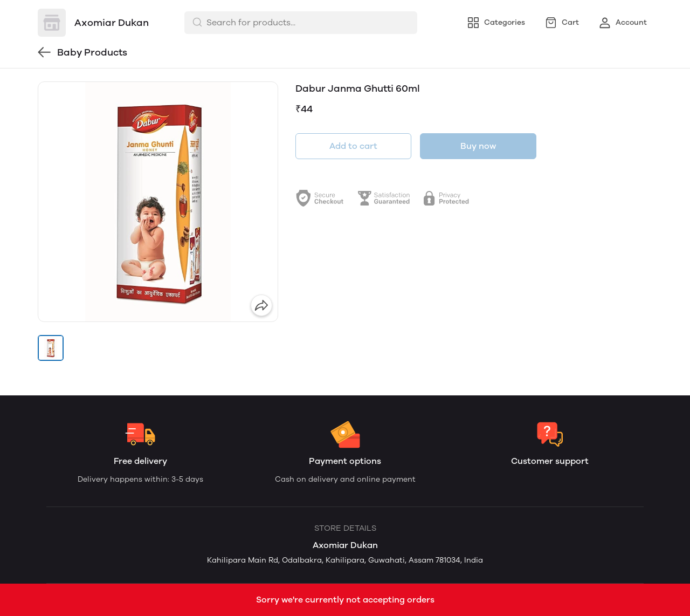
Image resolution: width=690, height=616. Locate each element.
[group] (158, 202)
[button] (51, 348)
